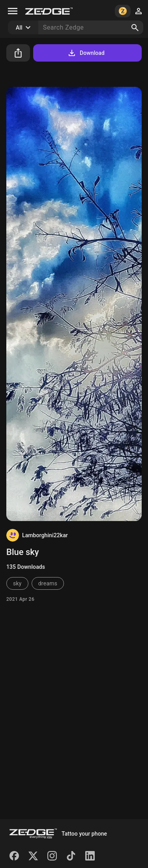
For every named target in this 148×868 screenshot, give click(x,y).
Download (86, 53)
